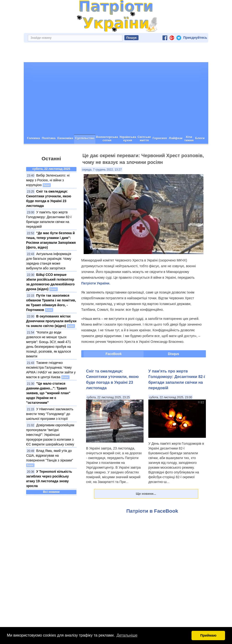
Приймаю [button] (208, 635)
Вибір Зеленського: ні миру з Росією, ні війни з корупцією (48, 163)
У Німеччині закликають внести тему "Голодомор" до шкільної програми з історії (50, 397)
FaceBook (114, 337)
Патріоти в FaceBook (152, 494)
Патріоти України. (96, 266)
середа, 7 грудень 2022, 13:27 (102, 153)
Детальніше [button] (127, 635)
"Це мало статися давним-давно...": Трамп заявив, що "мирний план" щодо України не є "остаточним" (48, 376)
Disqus (174, 337)
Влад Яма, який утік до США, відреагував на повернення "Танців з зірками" (50, 439)
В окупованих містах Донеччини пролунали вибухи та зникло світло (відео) (51, 304)
